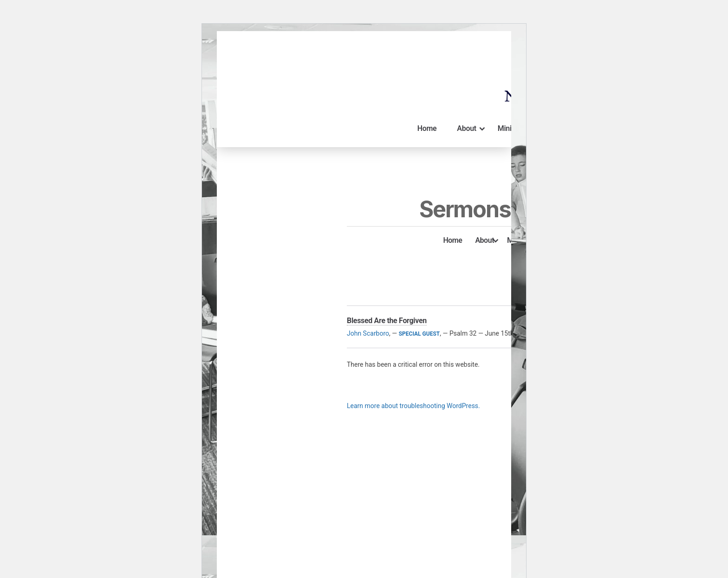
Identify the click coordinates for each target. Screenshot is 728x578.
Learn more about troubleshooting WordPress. (413, 406)
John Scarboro (368, 333)
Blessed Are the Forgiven (387, 321)
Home (427, 128)
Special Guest (419, 334)
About (471, 129)
